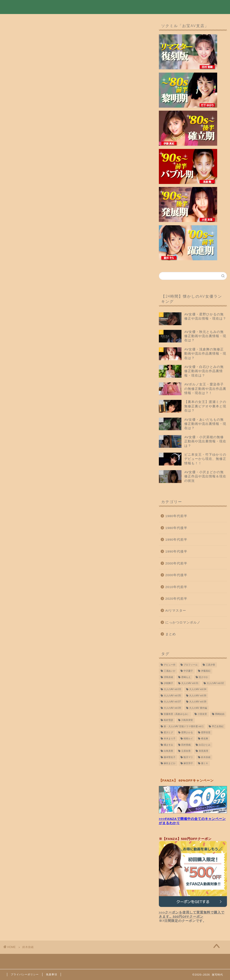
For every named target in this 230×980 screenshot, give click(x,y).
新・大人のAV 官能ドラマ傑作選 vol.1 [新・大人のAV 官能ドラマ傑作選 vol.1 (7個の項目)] (184, 727)
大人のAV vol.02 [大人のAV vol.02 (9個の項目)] (215, 684)
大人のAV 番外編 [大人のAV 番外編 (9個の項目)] (198, 708)
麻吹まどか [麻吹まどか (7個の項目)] (170, 764)
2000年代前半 (176, 564)
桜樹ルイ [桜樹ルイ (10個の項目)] (188, 739)
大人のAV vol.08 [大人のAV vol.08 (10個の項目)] (198, 702)
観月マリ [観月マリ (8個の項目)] (188, 758)
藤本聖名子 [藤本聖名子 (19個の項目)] (170, 758)
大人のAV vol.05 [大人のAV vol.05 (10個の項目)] (172, 696)
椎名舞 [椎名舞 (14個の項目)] (205, 739)
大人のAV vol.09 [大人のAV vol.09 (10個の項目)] (172, 708)
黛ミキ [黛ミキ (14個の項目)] (205, 764)
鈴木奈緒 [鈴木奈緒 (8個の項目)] (206, 758)
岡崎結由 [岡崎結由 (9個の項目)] (220, 714)
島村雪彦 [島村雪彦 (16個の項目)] (168, 721)
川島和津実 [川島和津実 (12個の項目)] (187, 721)
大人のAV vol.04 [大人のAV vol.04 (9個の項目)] (198, 690)
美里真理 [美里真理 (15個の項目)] (203, 751)
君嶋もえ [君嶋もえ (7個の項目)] (186, 678)
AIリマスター (176, 611)
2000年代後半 (176, 576)
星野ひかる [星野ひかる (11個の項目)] (187, 733)
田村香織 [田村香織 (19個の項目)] (186, 745)
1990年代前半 (176, 540)
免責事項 (52, 974)
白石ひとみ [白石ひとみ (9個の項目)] (205, 745)
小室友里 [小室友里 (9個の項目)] (202, 714)
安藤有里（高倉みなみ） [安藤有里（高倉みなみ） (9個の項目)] (177, 714)
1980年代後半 (176, 528)
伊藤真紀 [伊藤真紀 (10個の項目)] (206, 671)
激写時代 (16, 7)
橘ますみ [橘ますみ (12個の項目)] (168, 745)
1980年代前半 (176, 516)
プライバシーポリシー (25, 974)
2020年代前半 (176, 599)
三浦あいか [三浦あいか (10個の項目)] (170, 671)
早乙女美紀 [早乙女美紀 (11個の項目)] (218, 727)
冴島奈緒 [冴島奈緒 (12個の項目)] (168, 678)
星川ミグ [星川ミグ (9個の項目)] (168, 733)
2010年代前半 (176, 587)
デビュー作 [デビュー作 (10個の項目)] (170, 665)
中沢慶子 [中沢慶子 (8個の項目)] (188, 671)
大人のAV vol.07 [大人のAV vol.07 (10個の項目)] (172, 702)
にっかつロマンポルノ (183, 623)
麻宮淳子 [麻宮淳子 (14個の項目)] (188, 764)
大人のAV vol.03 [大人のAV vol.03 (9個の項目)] (172, 690)
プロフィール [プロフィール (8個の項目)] (191, 665)
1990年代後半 (176, 552)
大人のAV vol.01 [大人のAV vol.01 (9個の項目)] (190, 684)
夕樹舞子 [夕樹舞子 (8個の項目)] (168, 684)
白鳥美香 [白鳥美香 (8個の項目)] (168, 751)
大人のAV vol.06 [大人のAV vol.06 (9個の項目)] (198, 696)
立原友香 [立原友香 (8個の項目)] (186, 751)
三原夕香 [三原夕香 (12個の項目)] (210, 665)
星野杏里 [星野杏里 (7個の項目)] (206, 733)
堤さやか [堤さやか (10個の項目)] (203, 678)
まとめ (171, 635)
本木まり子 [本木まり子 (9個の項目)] (170, 739)
